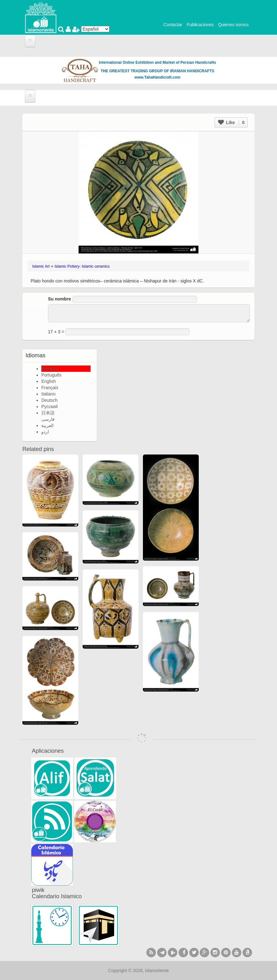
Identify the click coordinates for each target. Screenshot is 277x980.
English (49, 381)
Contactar (173, 25)
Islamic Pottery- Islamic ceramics (82, 266)
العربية (47, 425)
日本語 (48, 413)
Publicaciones (200, 25)
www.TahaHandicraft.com (157, 77)
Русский (50, 407)
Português (51, 375)
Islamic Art (41, 266)
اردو (45, 432)
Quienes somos (233, 25)
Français (50, 388)
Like (231, 122)
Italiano (48, 394)
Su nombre (59, 299)
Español (49, 369)
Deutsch (49, 400)
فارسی (48, 419)
